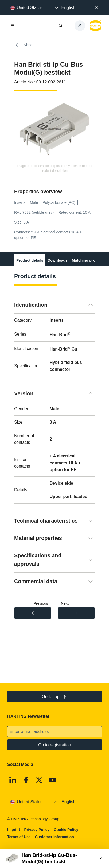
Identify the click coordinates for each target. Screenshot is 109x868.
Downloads (58, 260)
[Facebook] (26, 780)
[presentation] (64, 8)
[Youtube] (52, 780)
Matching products (89, 260)
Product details (30, 260)
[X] (39, 780)
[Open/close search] (61, 26)
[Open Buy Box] (54, 858)
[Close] (96, 8)
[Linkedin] (13, 780)
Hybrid (23, 45)
